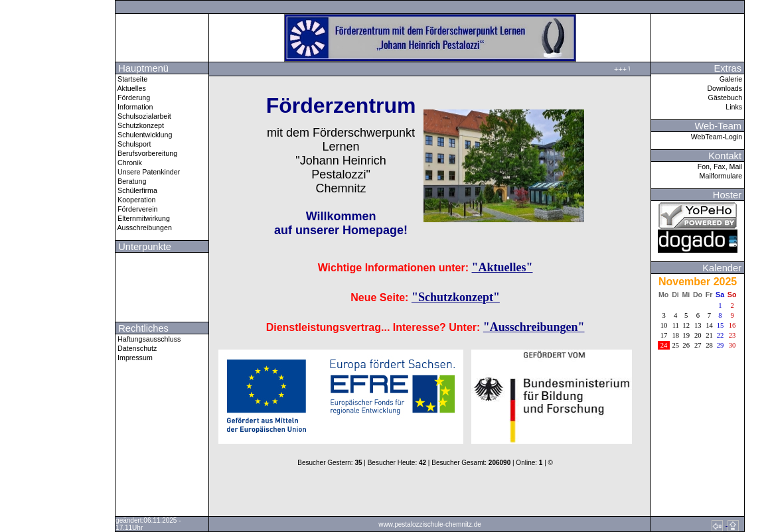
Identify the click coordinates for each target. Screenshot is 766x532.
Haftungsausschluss (148, 339)
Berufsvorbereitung (146, 153)
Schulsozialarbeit (143, 116)
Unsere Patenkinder (148, 172)
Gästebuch (727, 98)
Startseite (131, 79)
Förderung (133, 98)
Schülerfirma (136, 190)
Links (735, 107)
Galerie (732, 79)
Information (134, 107)
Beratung (131, 181)
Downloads (726, 88)
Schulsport (133, 144)
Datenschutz (136, 348)
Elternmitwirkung (143, 218)
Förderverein (136, 209)
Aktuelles (131, 88)
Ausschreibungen (144, 228)
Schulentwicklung (144, 135)
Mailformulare (722, 176)
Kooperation (135, 200)
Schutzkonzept (140, 125)
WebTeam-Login (718, 137)
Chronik (129, 163)
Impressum (134, 358)
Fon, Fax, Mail (721, 166)
